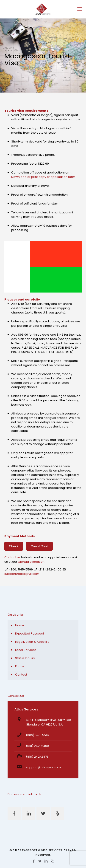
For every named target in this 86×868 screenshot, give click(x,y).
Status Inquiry (25, 658)
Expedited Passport (30, 634)
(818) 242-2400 (50, 569)
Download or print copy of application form (43, 177)
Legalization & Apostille (32, 642)
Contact (21, 675)
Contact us (12, 557)
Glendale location (31, 562)
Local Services (26, 650)
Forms (20, 666)
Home (20, 625)
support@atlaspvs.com (22, 574)
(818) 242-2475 (37, 757)
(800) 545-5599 (21, 569)
